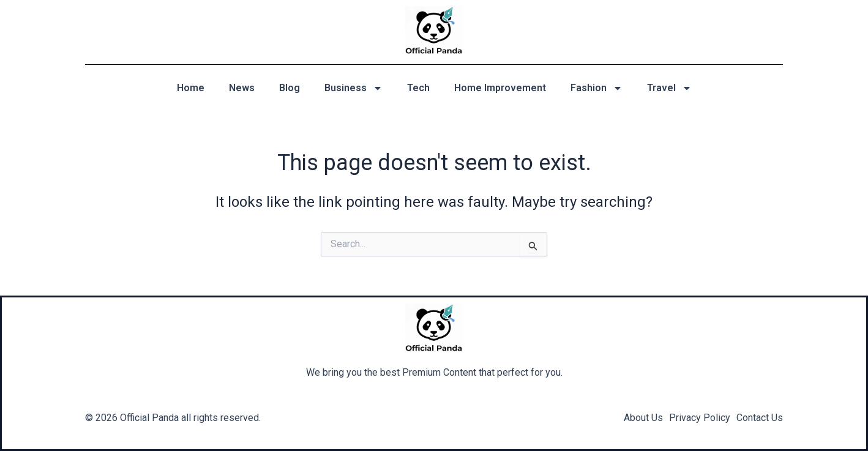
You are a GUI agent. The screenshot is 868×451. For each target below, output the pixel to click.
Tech (418, 88)
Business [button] (354, 88)
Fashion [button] (597, 88)
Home (191, 88)
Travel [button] (669, 88)
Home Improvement (500, 88)
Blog (290, 88)
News (242, 88)
